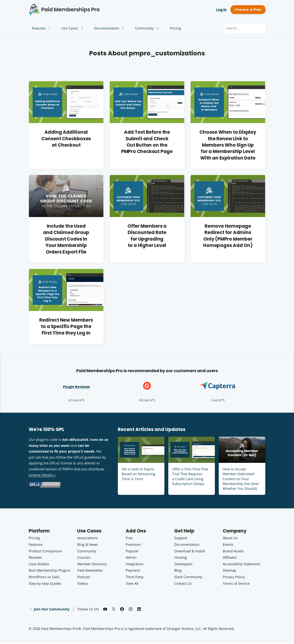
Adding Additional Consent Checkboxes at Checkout (66, 139)
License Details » (42, 476)
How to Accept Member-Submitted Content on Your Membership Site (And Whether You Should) (240, 480)
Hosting (181, 558)
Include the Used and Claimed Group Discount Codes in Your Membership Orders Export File (66, 239)
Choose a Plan (248, 10)
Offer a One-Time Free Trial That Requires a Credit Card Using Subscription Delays (190, 477)
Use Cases (73, 28)
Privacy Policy (234, 578)
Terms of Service (236, 584)
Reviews (35, 558)
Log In (221, 10)
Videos (83, 584)
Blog (178, 571)
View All (132, 584)
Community (148, 28)
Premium (133, 545)
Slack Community (188, 578)
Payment (133, 571)
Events (228, 545)
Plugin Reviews (76, 387)
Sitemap (229, 571)
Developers (183, 565)
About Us (230, 539)
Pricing (175, 28)
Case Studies (39, 565)
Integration (135, 565)
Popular (132, 552)
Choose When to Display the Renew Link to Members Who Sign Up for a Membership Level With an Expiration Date (228, 145)
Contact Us (183, 584)
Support (181, 539)
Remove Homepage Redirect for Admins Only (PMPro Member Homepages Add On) (228, 236)
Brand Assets (233, 552)
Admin (131, 558)
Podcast (84, 578)
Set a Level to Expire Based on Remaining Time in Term (138, 475)
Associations (87, 539)
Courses (84, 558)
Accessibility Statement (241, 565)
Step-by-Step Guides (45, 584)
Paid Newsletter (90, 571)
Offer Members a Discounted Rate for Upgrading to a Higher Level (147, 236)
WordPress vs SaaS (44, 578)
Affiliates (230, 558)
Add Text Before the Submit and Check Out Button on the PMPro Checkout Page (147, 142)
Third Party (135, 578)
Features (42, 28)
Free (129, 539)
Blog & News (88, 545)
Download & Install (190, 552)
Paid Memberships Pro (86, 7)
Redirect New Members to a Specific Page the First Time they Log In (66, 327)
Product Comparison (45, 552)
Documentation (110, 28)
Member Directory (92, 565)
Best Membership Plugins (49, 571)
